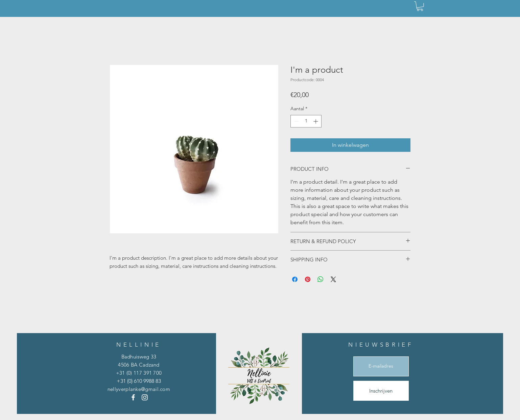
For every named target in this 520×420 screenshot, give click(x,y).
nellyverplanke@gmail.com (139, 389)
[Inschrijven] (381, 391)
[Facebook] (133, 397)
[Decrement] (296, 121)
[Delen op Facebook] (295, 279)
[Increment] (316, 121)
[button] (420, 6)
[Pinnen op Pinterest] (308, 279)
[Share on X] (333, 279)
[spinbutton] (306, 121)
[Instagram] (145, 397)
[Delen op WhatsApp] (321, 279)
